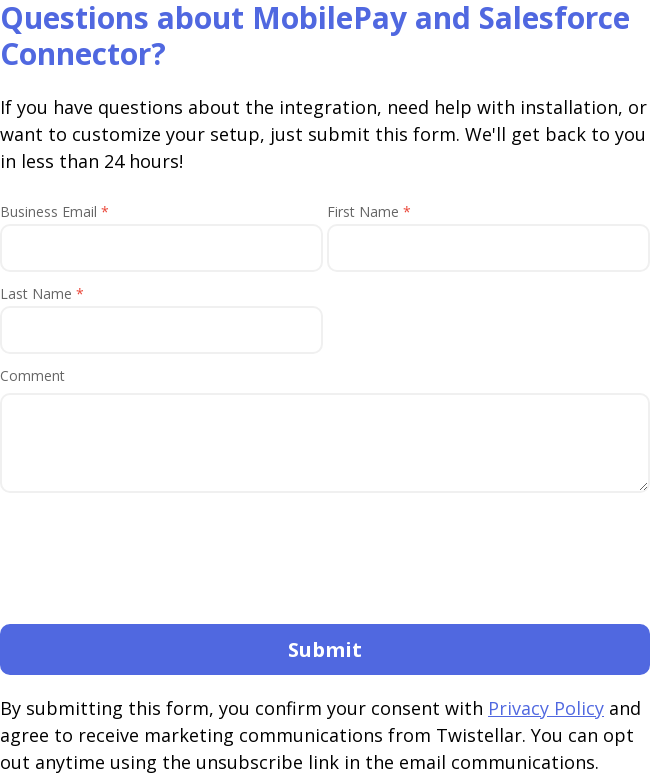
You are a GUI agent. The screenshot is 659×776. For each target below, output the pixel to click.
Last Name (42, 294)
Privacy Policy (546, 708)
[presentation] (152, 565)
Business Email (54, 212)
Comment (32, 376)
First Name (369, 212)
